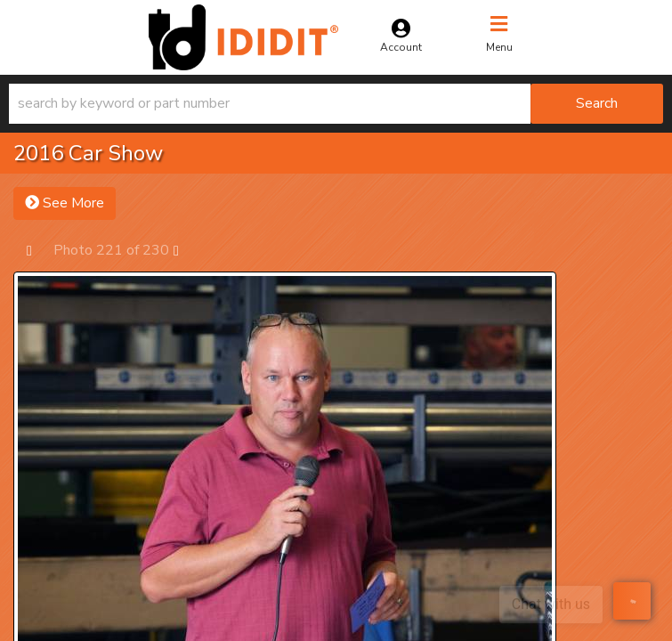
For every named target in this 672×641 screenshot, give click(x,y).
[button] (336, 104)
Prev (38, 250)
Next (185, 250)
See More (65, 203)
